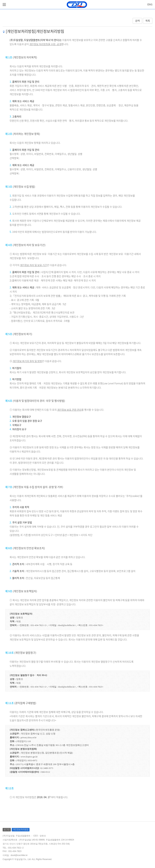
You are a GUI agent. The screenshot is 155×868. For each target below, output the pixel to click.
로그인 (7, 829)
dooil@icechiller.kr (19, 855)
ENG (150, 4)
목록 (148, 21)
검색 (137, 21)
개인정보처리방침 (21, 829)
